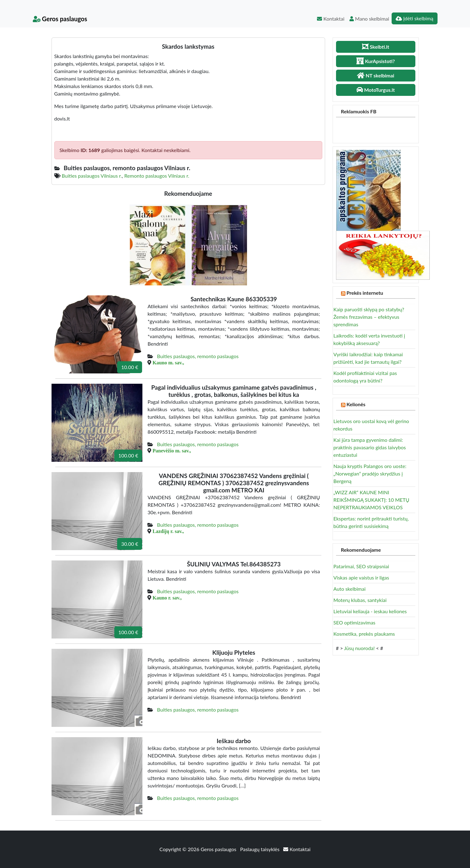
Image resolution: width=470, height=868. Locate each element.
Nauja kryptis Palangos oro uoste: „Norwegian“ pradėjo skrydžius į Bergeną (370, 473)
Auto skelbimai (350, 589)
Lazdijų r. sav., (168, 531)
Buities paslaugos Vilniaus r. (92, 176)
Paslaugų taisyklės (260, 849)
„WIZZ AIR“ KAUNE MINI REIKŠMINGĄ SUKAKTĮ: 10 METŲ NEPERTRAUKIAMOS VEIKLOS (371, 500)
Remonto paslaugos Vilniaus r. (157, 176)
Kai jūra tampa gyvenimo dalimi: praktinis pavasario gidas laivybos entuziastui (370, 447)
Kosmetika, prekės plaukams (364, 634)
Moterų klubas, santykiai (360, 600)
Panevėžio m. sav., (172, 451)
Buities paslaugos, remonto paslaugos (198, 356)
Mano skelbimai (369, 19)
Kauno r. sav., (167, 598)
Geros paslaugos (60, 19)
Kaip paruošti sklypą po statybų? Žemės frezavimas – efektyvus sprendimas (369, 317)
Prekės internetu (365, 293)
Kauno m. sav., (168, 362)
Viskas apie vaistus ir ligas (361, 577)
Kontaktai (331, 19)
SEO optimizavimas (355, 622)
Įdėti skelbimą (414, 18)
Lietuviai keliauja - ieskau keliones (370, 611)
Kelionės (356, 404)
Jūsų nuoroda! (359, 648)
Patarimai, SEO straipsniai (361, 566)
